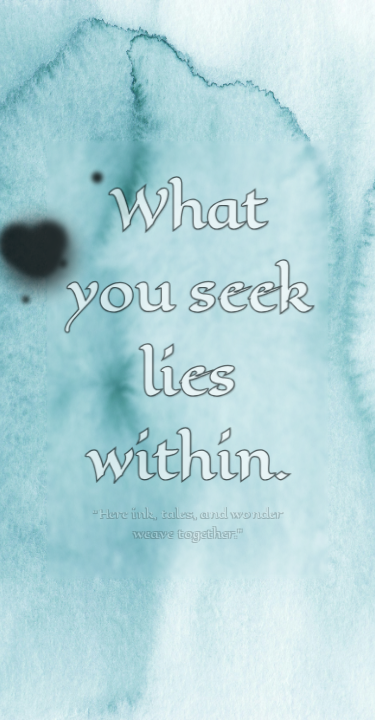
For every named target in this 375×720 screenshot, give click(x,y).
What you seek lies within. (187, 334)
